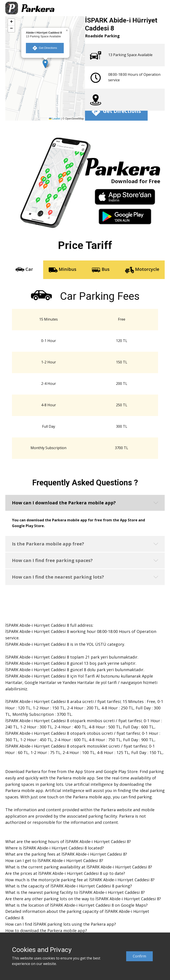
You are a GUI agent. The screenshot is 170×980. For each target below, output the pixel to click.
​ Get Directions (45, 48)
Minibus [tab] (63, 270)
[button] (45, 64)
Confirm (139, 956)
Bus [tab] (101, 270)
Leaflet (55, 119)
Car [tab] (24, 270)
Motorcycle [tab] (142, 270)
